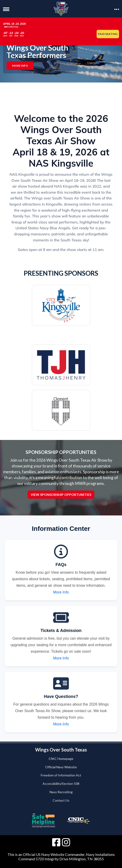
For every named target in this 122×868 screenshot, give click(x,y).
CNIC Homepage (61, 759)
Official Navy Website (61, 767)
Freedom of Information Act (61, 775)
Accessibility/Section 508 (61, 784)
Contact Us (61, 800)
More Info (20, 66)
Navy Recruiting (61, 792)
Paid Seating (108, 34)
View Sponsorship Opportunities (61, 495)
